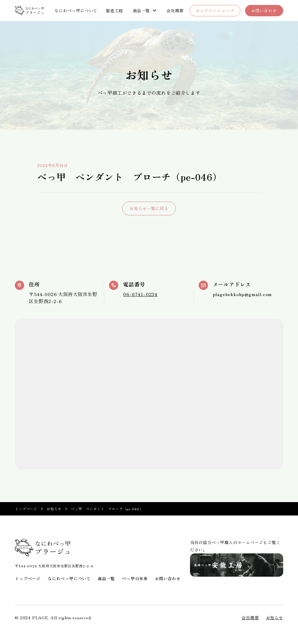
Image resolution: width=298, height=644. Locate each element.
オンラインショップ (215, 10)
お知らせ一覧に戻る (149, 208)
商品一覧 (106, 578)
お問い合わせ (264, 10)
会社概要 (175, 10)
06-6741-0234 (140, 294)
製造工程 (115, 10)
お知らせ (54, 509)
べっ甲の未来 (135, 578)
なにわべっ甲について (76, 10)
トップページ (26, 509)
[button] (145, 11)
